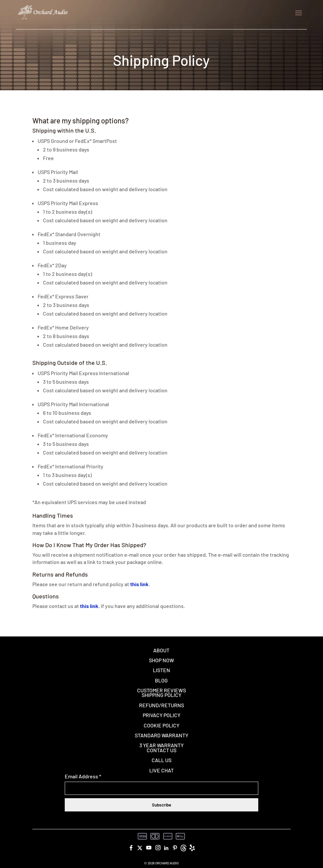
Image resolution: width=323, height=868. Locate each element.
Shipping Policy (161, 695)
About (161, 650)
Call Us (161, 760)
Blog (161, 680)
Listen (161, 670)
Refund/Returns (161, 705)
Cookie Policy (161, 725)
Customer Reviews (161, 690)
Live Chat (161, 770)
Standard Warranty (161, 735)
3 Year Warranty (161, 745)
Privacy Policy (161, 715)
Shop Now (161, 660)
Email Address (83, 776)
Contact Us (161, 750)
